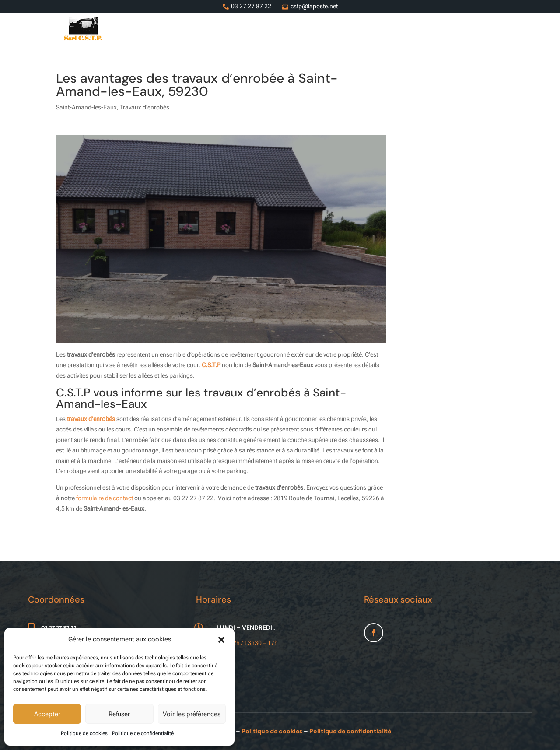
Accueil (253, 30)
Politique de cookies (84, 733)
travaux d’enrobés (91, 419)
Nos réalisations (440, 30)
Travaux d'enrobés (145, 107)
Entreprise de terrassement (357, 30)
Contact (490, 30)
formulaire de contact (105, 498)
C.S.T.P (211, 365)
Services (289, 30)
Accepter (47, 714)
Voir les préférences (192, 714)
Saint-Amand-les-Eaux (86, 107)
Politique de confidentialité (143, 733)
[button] (221, 640)
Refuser (119, 714)
